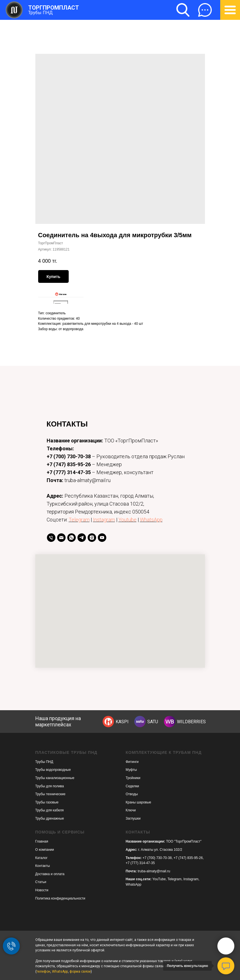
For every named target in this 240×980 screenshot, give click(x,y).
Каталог (42, 858)
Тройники (133, 778)
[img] (108, 722)
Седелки (132, 786)
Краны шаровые (139, 802)
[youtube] (102, 538)
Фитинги (132, 762)
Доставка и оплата (50, 874)
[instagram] (92, 538)
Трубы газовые (47, 802)
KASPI (122, 722)
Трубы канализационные (55, 778)
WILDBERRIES (191, 722)
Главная (42, 841)
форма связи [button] (80, 971)
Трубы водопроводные (53, 770)
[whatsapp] (72, 538)
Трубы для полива (50, 786)
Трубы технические (50, 794)
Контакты (43, 866)
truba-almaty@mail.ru (154, 871)
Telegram (79, 520)
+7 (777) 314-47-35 (69, 472)
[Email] (61, 538)
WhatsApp (151, 520)
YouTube (159, 879)
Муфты (131, 770)
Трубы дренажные (50, 818)
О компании (45, 850)
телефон (43, 971)
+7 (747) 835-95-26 (69, 464)
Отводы (132, 794)
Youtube (127, 520)
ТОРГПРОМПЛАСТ (54, 8)
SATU (153, 722)
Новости (42, 890)
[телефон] (51, 538)
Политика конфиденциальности (60, 898)
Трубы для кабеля (50, 810)
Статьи (41, 882)
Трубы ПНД (41, 13)
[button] (205, 10)
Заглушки (133, 818)
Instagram (104, 520)
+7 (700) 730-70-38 (69, 456)
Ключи (131, 810)
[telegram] (82, 538)
